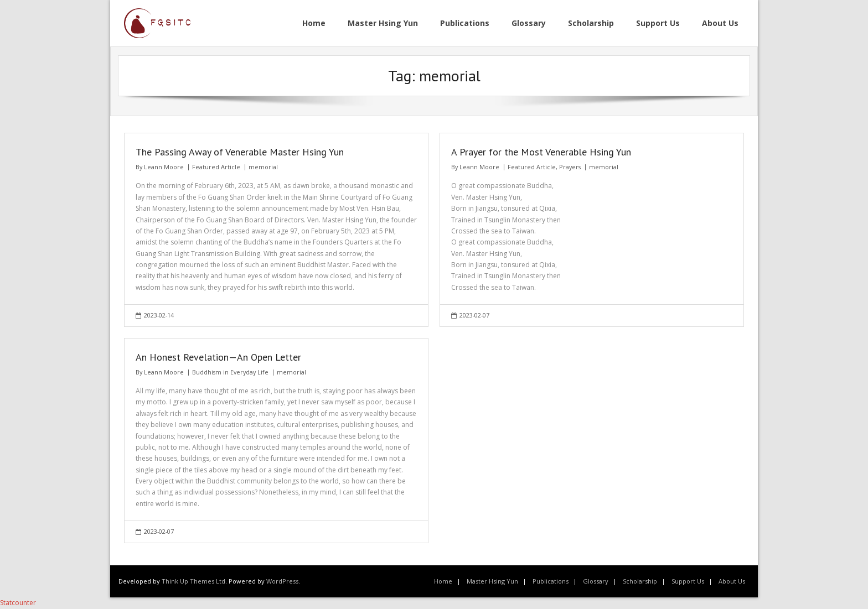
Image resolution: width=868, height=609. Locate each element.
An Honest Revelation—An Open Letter (218, 357)
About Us (732, 581)
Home (443, 581)
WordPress (282, 581)
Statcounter (18, 603)
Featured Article (216, 167)
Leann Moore (164, 167)
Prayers (570, 167)
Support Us (688, 581)
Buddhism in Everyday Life (230, 372)
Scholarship (640, 581)
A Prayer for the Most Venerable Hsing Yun (541, 152)
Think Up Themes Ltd (193, 581)
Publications (551, 581)
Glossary (596, 581)
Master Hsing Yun (492, 581)
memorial (263, 167)
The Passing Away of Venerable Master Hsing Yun (240, 152)
